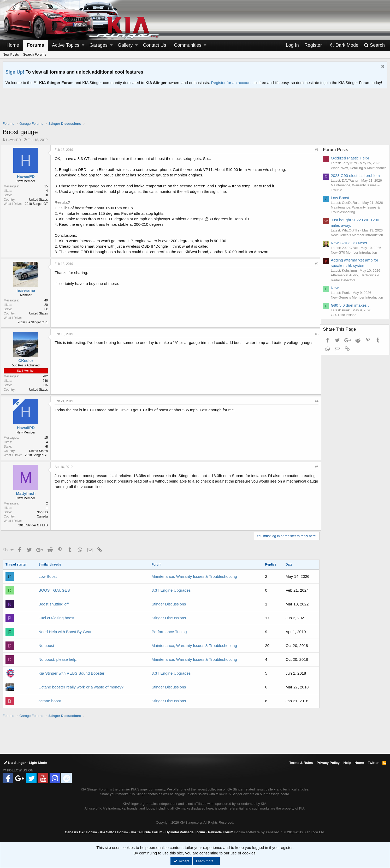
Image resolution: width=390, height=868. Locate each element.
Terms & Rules (301, 763)
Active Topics (66, 45)
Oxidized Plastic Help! (352, 158)
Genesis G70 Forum (81, 832)
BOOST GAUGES (54, 590)
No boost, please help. (58, 659)
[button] (83, 45)
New (337, 307)
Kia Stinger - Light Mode (25, 763)
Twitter (373, 763)
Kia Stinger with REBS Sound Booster (71, 673)
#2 (315, 264)
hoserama (28, 290)
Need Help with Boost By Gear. (65, 632)
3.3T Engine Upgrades (171, 590)
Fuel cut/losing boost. (57, 618)
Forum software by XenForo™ (280, 832)
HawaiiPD (13, 140)
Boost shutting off (54, 604)
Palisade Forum (221, 832)
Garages (99, 45)
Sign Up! (15, 72)
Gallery (125, 45)
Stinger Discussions (169, 604)
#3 (315, 334)
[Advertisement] (195, 108)
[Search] (374, 45)
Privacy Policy (328, 763)
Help (347, 763)
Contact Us (154, 45)
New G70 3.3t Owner (351, 262)
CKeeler (28, 361)
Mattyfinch (28, 493)
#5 (315, 467)
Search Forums (35, 54)
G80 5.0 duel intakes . (352, 329)
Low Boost (48, 576)
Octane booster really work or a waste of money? (81, 687)
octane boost (50, 701)
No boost (46, 646)
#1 (315, 150)
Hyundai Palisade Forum (185, 832)
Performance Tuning (169, 632)
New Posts (11, 54)
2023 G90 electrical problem (357, 180)
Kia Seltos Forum (114, 832)
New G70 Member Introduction (356, 271)
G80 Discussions (346, 339)
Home (13, 45)
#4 (315, 401)
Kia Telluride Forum (147, 832)
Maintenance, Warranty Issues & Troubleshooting (194, 576)
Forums (36, 45)
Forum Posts (338, 150)
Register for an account (231, 83)
